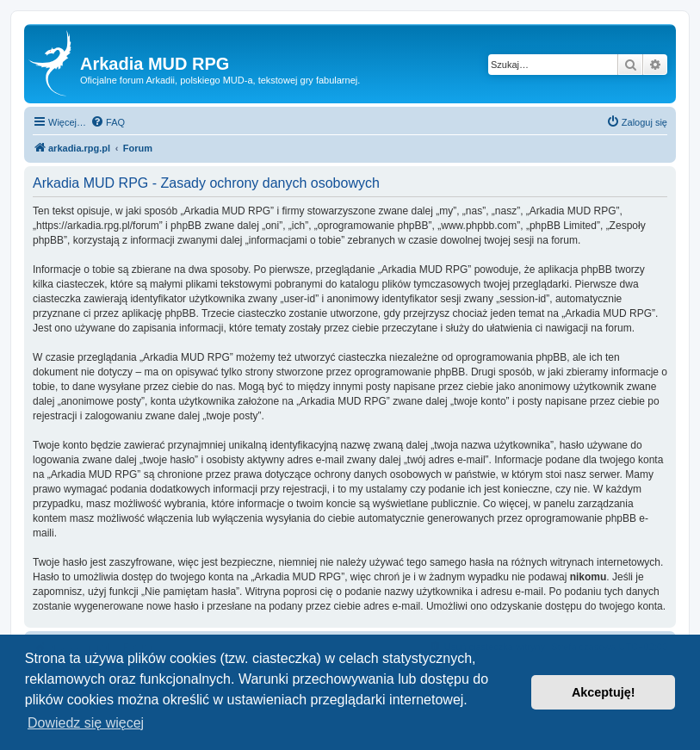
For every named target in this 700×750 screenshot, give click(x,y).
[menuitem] (108, 122)
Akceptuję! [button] (604, 692)
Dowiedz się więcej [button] (86, 723)
